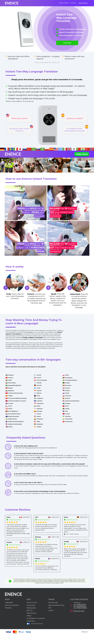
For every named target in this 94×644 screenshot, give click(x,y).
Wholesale (8, 608)
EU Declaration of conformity (36, 618)
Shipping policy (31, 608)
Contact (73, 3)
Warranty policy (31, 613)
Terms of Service (32, 603)
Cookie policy (31, 621)
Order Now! (83, 3)
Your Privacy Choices (35, 624)
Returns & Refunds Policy (56, 605)
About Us (30, 610)
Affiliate (29, 616)
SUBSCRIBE (9, 603)
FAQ (50, 608)
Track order (64, 3)
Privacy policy (31, 605)
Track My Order (53, 603)
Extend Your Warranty (12, 605)
